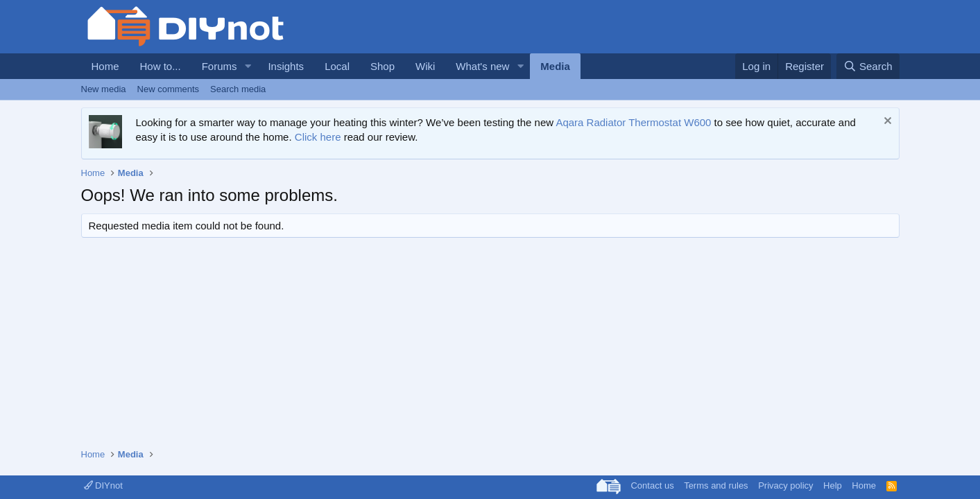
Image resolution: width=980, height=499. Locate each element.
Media (555, 66)
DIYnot (103, 485)
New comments (169, 89)
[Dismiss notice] (886, 122)
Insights (286, 66)
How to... (161, 66)
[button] (248, 66)
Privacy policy (785, 485)
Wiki (425, 66)
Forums (220, 66)
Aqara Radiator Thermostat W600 (633, 122)
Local (337, 66)
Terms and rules (716, 485)
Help (833, 485)
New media (104, 89)
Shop (382, 66)
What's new (482, 66)
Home (105, 66)
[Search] (868, 66)
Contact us (652, 485)
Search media (238, 89)
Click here (318, 137)
